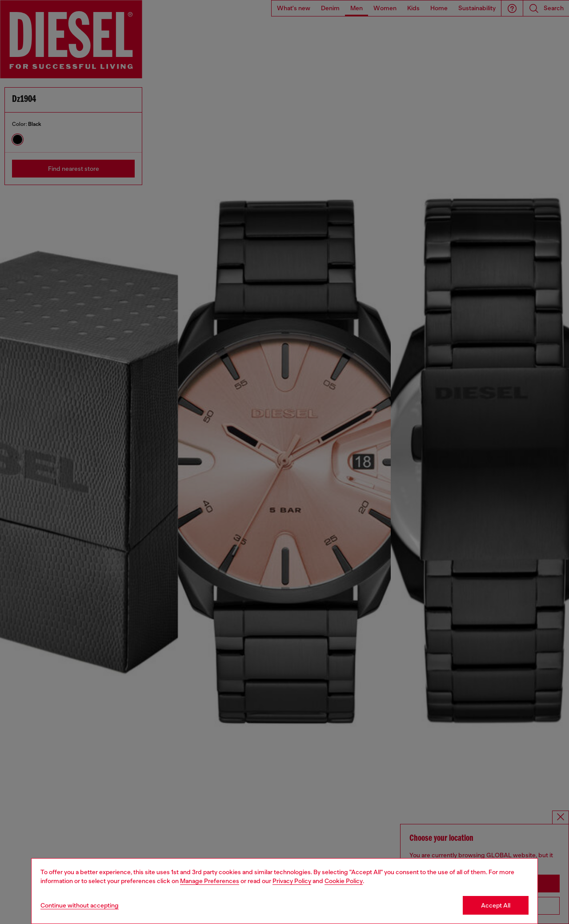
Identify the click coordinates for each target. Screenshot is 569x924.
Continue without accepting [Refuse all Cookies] (80, 905)
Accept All (496, 905)
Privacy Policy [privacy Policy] (292, 881)
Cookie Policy (344, 881)
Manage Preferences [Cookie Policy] (210, 881)
